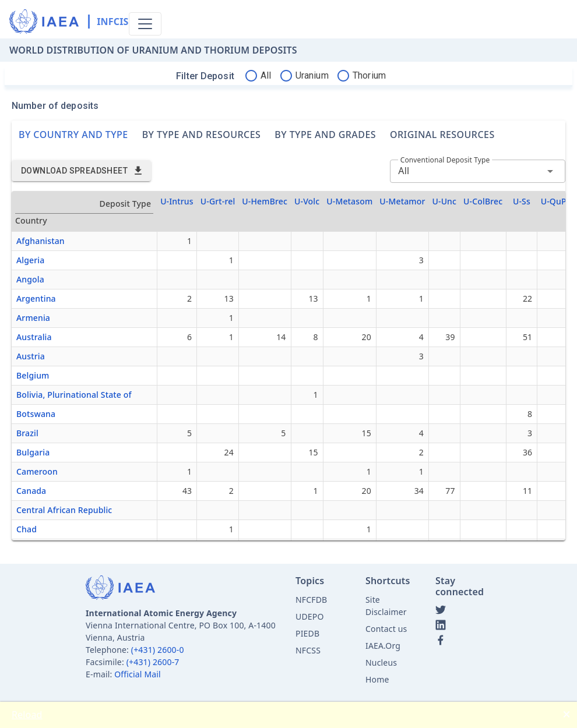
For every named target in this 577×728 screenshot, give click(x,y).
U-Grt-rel (218, 201)
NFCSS (308, 650)
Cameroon (37, 471)
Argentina (36, 298)
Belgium (33, 375)
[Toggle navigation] (145, 24)
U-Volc (307, 201)
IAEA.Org (383, 646)
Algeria (30, 260)
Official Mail (138, 674)
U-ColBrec (483, 201)
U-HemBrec (265, 201)
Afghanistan (41, 241)
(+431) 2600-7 (153, 662)
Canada (31, 491)
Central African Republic (64, 510)
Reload (27, 715)
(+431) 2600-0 (158, 650)
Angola (30, 279)
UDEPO (310, 616)
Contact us (386, 629)
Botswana (36, 414)
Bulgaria (33, 452)
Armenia (33, 318)
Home (377, 679)
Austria (31, 356)
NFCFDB (311, 600)
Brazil (27, 433)
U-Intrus (177, 201)
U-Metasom (349, 201)
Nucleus (381, 662)
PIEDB (307, 633)
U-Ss (522, 201)
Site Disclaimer (386, 606)
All (404, 171)
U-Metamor (402, 201)
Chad (27, 529)
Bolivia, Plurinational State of (74, 395)
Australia (34, 337)
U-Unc (445, 201)
